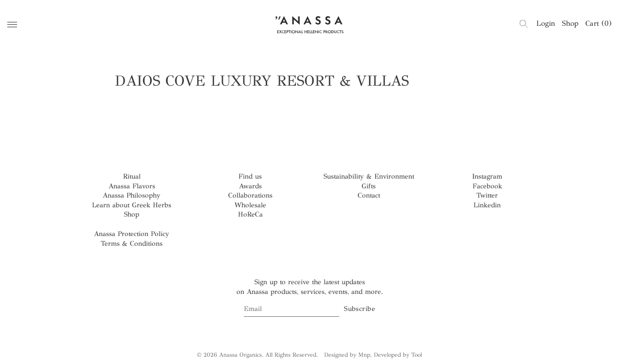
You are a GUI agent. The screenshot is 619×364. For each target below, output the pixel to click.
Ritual (132, 176)
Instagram (487, 176)
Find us (250, 176)
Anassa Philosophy (132, 195)
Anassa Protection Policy (132, 234)
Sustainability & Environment (369, 176)
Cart (599, 23)
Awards (250, 186)
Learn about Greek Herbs (132, 205)
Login (546, 23)
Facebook (487, 186)
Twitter (487, 195)
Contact (369, 195)
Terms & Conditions (132, 244)
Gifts (369, 186)
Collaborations (250, 195)
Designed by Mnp (347, 355)
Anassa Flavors (132, 186)
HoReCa (250, 214)
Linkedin (487, 205)
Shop (570, 23)
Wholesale (250, 205)
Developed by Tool (398, 355)
